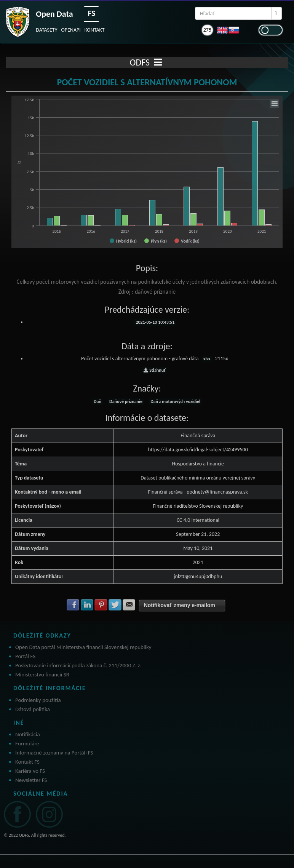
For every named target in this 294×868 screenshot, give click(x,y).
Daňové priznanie (126, 401)
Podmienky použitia (38, 700)
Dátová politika (33, 709)
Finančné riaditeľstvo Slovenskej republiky (198, 506)
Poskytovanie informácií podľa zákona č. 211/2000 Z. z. (78, 665)
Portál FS (25, 656)
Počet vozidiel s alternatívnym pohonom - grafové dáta (155, 359)
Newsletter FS (31, 780)
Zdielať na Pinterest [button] (101, 605)
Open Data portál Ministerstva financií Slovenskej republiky (83, 647)
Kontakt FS (27, 762)
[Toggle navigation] (158, 62)
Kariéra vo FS (30, 771)
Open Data (54, 14)
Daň (97, 401)
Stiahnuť (154, 370)
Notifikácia (28, 734)
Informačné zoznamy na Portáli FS (54, 753)
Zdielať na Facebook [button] (73, 605)
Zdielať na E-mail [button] (129, 605)
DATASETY (46, 30)
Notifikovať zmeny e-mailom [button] (180, 605)
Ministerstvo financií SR (42, 675)
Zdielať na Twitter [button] (115, 605)
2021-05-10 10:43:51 (155, 322)
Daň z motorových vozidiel (175, 401)
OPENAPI (71, 30)
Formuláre (27, 743)
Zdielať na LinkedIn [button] (87, 605)
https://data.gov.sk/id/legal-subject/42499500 (198, 450)
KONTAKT (95, 30)
